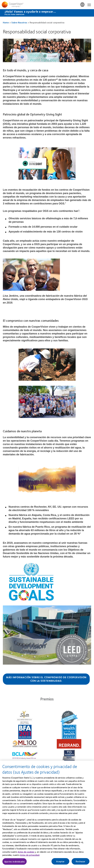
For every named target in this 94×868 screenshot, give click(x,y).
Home (6, 22)
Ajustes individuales (15, 862)
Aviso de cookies (26, 852)
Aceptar (60, 861)
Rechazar (80, 861)
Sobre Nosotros (19, 22)
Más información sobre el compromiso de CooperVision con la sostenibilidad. (46, 679)
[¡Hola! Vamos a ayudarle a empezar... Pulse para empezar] (47, 13)
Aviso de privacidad (30, 855)
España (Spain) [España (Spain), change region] (83, 5)
